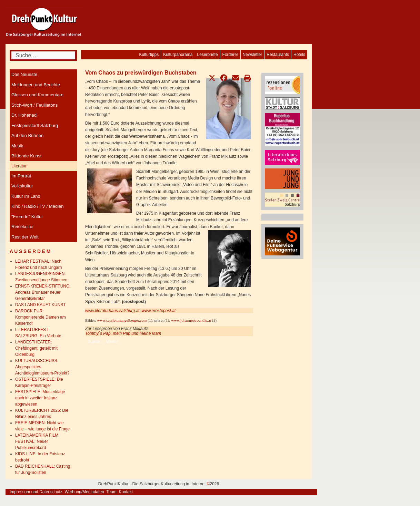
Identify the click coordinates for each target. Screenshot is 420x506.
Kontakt (126, 492)
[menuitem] (299, 55)
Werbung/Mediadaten (84, 492)
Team (111, 492)
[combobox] (43, 55)
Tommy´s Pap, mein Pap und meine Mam (123, 333)
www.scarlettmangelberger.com (122, 320)
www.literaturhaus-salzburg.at (112, 311)
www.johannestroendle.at (191, 320)
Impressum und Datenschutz (36, 492)
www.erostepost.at (159, 311)
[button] (212, 78)
